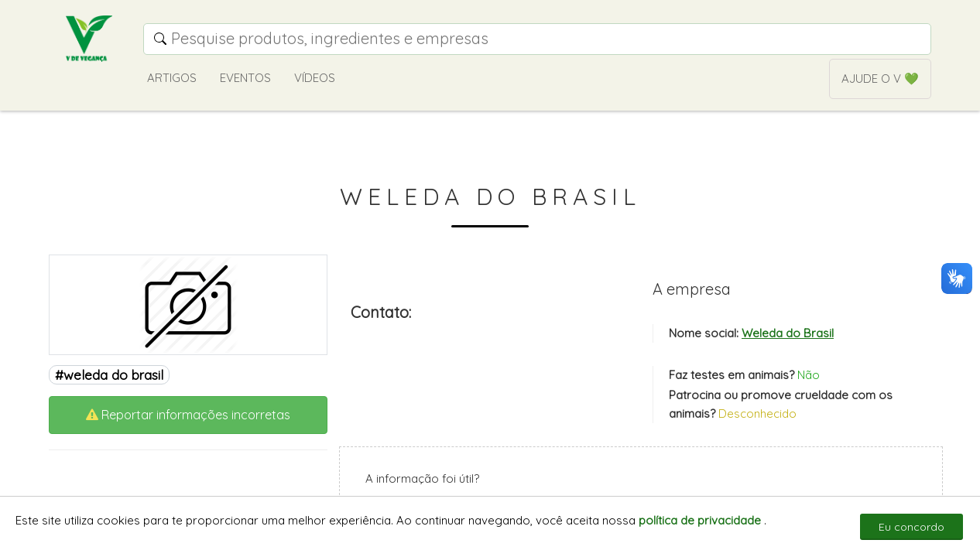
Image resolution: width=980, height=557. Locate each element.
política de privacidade (701, 520)
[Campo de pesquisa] (537, 39)
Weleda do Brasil (788, 333)
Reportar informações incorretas (188, 415)
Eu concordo (911, 527)
